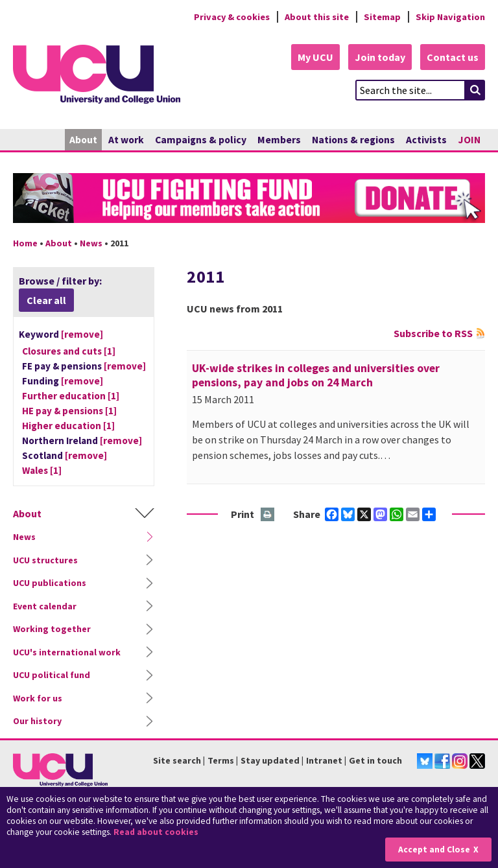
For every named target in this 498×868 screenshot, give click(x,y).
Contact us (453, 57)
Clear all (46, 300)
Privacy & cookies (231, 17)
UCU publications (50, 583)
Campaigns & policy (201, 140)
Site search (177, 760)
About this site (317, 17)
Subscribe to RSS (433, 333)
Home (25, 243)
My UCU (315, 57)
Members (279, 140)
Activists (426, 140)
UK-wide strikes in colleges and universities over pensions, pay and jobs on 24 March (316, 375)
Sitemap (382, 17)
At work (126, 140)
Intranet (324, 760)
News (91, 243)
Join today (380, 57)
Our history (37, 721)
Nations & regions (353, 140)
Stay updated (270, 760)
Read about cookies (156, 832)
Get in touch (375, 760)
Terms (221, 760)
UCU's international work (67, 652)
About (83, 140)
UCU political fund (52, 675)
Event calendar (45, 606)
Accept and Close (434, 850)
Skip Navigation (450, 17)
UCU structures (45, 560)
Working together (52, 629)
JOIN (469, 140)
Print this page (268, 515)
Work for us (38, 698)
